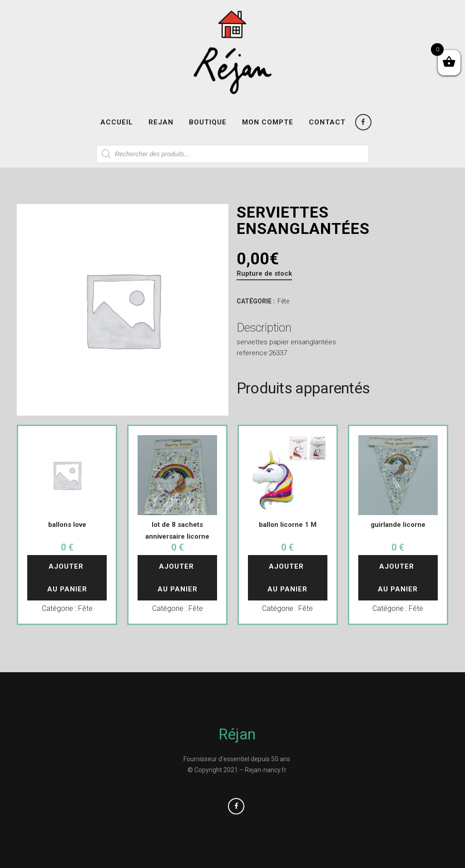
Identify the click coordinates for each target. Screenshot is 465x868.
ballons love (67, 525)
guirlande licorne (398, 525)
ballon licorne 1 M (288, 525)
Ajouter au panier (67, 578)
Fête (283, 301)
